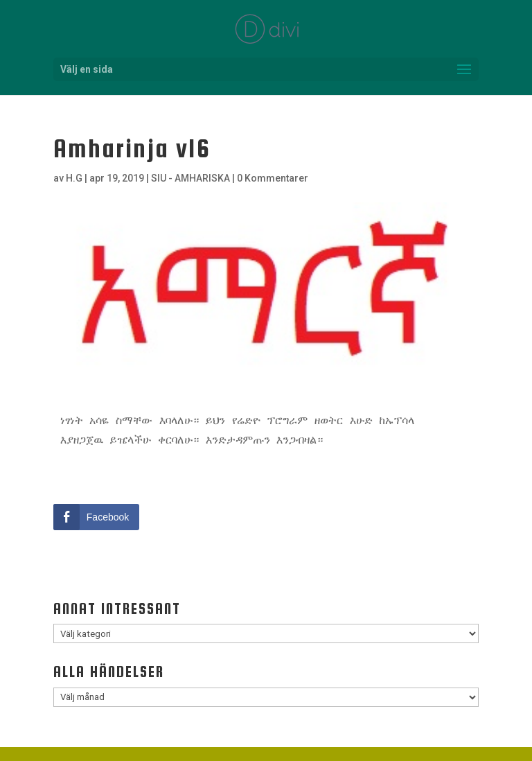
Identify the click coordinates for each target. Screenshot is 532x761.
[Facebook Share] (96, 517)
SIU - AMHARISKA (190, 178)
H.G (74, 178)
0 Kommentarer (273, 178)
